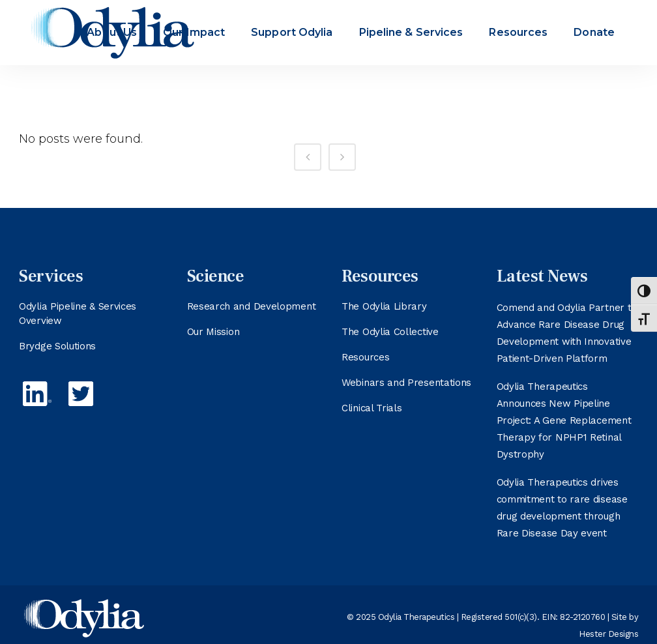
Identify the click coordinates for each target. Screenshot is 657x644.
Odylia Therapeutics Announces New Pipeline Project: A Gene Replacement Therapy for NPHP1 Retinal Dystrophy (564, 420)
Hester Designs (608, 634)
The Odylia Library (384, 306)
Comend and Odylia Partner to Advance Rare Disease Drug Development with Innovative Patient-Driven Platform (567, 333)
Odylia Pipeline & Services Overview (78, 314)
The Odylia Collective (390, 332)
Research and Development (252, 306)
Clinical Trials (372, 408)
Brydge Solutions (57, 346)
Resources (365, 357)
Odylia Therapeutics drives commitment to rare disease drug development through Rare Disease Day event (562, 508)
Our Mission (213, 332)
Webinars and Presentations (406, 383)
